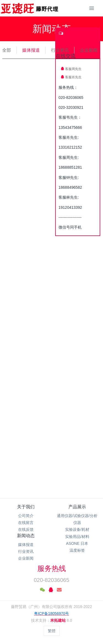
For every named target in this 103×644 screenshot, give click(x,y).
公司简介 (26, 516)
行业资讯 (60, 50)
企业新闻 (89, 50)
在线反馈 (26, 529)
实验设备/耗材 (77, 529)
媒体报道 (31, 50)
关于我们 (26, 507)
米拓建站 (59, 620)
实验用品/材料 (77, 537)
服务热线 (52, 568)
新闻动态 (26, 536)
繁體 (52, 631)
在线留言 (26, 523)
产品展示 (77, 507)
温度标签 (77, 550)
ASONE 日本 (77, 543)
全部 (7, 50)
